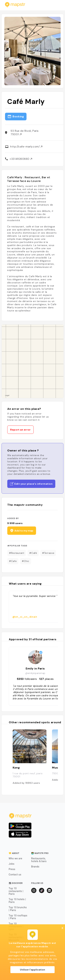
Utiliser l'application (32, 970)
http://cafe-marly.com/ (26, 147)
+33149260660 (21, 159)
